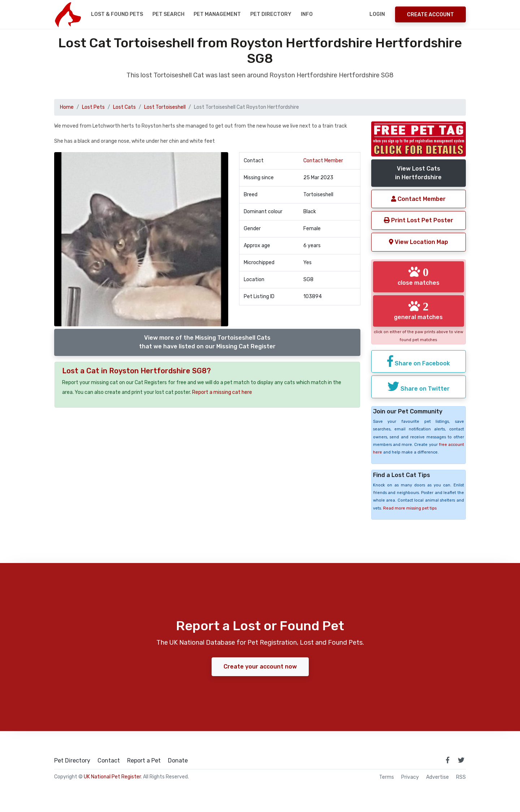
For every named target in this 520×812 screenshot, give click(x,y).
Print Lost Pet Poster (419, 220)
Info (307, 14)
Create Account (430, 15)
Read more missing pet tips (410, 508)
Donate (178, 761)
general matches (418, 310)
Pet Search (168, 14)
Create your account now (260, 667)
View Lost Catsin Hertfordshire (418, 173)
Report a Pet (144, 761)
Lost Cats (124, 107)
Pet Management (217, 14)
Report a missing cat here (222, 392)
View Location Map (419, 242)
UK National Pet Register (112, 777)
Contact (109, 761)
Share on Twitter (419, 386)
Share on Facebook (419, 361)
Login (377, 14)
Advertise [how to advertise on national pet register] (437, 777)
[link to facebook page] (447, 760)
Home (67, 107)
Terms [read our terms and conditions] (387, 777)
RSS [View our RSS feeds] (461, 777)
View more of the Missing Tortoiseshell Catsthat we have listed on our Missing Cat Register (207, 342)
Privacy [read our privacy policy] (410, 777)
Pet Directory (271, 14)
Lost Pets (93, 107)
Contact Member (323, 161)
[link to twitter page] (461, 760)
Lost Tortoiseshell (165, 107)
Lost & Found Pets (117, 14)
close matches (419, 276)
